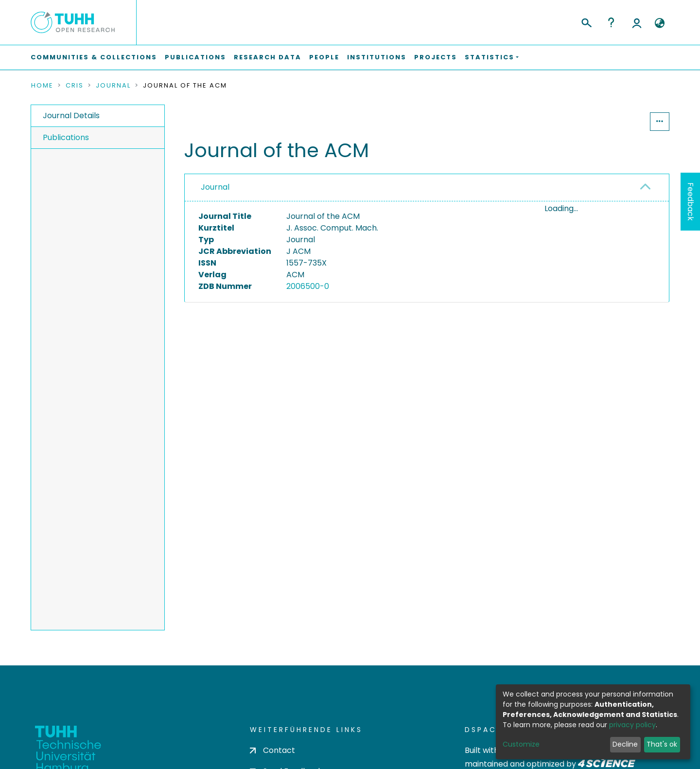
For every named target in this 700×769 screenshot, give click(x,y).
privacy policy (632, 725)
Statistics (620, 121)
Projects (436, 57)
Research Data (268, 57)
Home (42, 86)
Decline (625, 744)
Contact (272, 750)
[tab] (427, 188)
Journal (113, 86)
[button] (659, 23)
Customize (521, 744)
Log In (637, 22)
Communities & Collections (94, 57)
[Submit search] (586, 21)
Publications (195, 57)
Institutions (377, 57)
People (324, 57)
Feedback (691, 202)
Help (611, 22)
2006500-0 (308, 286)
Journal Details (71, 116)
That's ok (662, 744)
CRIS (75, 86)
